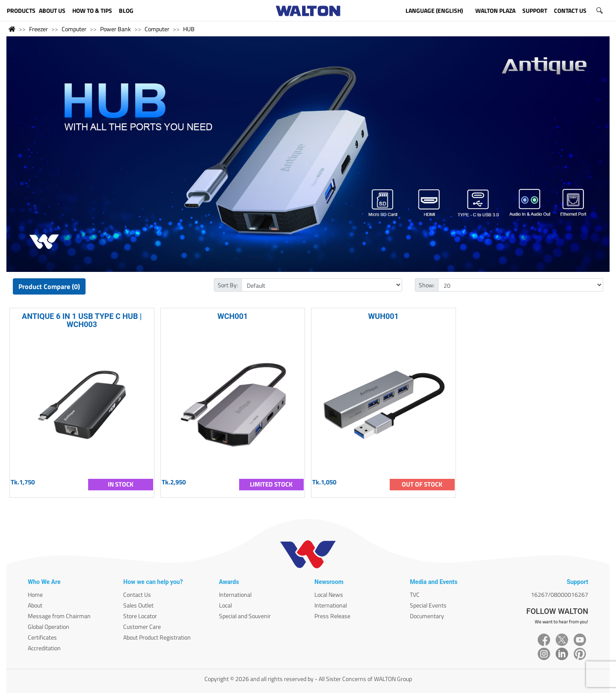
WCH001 (232, 316)
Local (225, 605)
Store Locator (140, 616)
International (235, 594)
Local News (329, 594)
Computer (74, 29)
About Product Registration (157, 637)
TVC (415, 594)
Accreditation (44, 648)
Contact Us (137, 594)
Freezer (38, 29)
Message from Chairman (59, 616)
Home (35, 594)
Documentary (427, 616)
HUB (189, 29)
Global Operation (49, 627)
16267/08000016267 (560, 594)
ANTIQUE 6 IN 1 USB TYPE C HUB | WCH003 (82, 320)
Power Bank (115, 29)
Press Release (332, 616)
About (35, 605)
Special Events (428, 605)
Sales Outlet (138, 605)
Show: (427, 285)
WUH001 (384, 316)
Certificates (42, 637)
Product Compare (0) (49, 286)
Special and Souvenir (245, 616)
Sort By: (228, 285)
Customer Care (142, 627)
